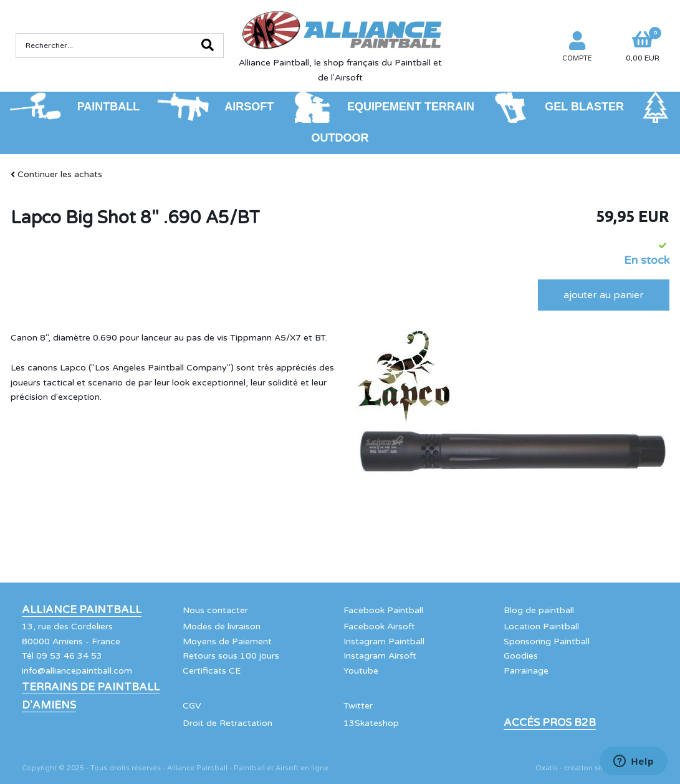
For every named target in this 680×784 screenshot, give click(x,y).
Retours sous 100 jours (231, 656)
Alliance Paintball (82, 610)
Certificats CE (212, 671)
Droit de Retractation (227, 723)
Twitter (358, 706)
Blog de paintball (539, 610)
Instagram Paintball (384, 641)
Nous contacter (215, 610)
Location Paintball (541, 627)
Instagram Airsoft (380, 656)
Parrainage (526, 671)
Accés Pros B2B (550, 723)
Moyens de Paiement (227, 641)
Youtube (361, 671)
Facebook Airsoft (379, 627)
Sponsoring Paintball (547, 641)
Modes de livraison (222, 627)
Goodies (521, 656)
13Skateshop (371, 723)
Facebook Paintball (383, 610)
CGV (192, 706)
